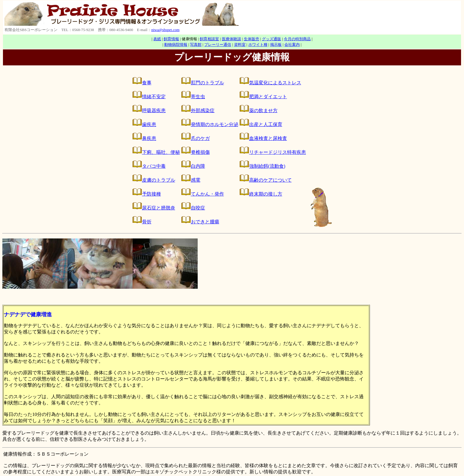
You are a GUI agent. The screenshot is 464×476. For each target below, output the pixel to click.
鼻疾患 (149, 138)
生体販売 (252, 39)
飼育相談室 (209, 39)
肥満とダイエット (268, 97)
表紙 (157, 39)
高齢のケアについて (270, 180)
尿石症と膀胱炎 (159, 208)
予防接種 (152, 194)
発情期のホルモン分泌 (215, 124)
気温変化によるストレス (275, 83)
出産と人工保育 (266, 124)
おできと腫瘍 (205, 222)
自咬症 (198, 208)
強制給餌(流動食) (267, 166)
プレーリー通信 (218, 45)
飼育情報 (171, 39)
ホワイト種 (258, 45)
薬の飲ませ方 (263, 110)
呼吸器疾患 (154, 110)
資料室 (240, 45)
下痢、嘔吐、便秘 (161, 152)
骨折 (147, 222)
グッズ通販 (272, 39)
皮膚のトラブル (159, 180)
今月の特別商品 (297, 39)
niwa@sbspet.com (165, 30)
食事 (147, 83)
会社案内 (292, 45)
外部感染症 (203, 110)
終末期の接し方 (266, 194)
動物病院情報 (176, 45)
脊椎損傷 (200, 152)
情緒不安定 (154, 97)
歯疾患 (149, 124)
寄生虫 (198, 97)
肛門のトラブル (207, 83)
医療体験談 (232, 39)
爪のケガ (200, 138)
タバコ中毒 (154, 166)
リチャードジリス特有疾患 (278, 152)
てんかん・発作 (207, 194)
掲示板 (276, 45)
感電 (196, 180)
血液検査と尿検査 (268, 138)
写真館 (196, 45)
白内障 (198, 166)
